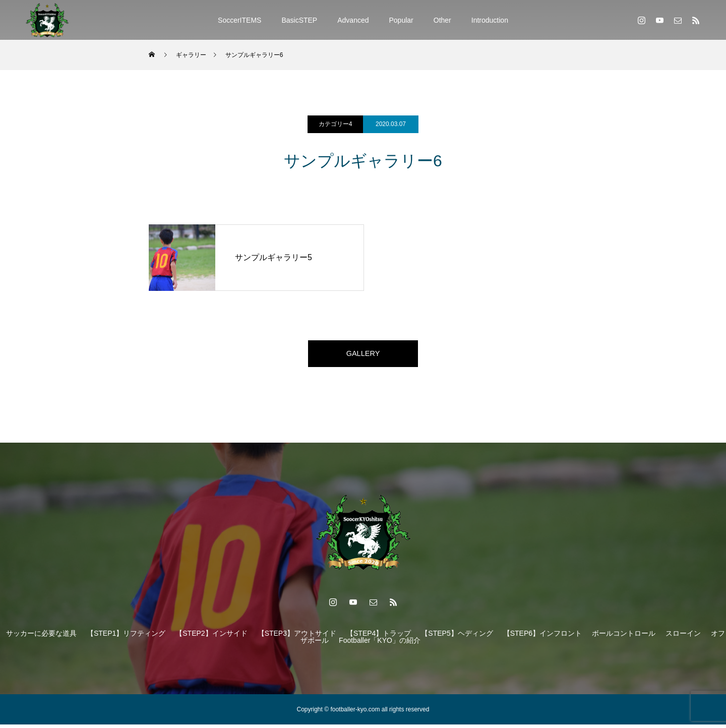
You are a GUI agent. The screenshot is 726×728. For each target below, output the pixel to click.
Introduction (490, 20)
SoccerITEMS (239, 20)
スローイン (683, 637)
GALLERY (363, 355)
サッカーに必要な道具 (41, 637)
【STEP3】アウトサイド (297, 637)
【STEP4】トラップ (379, 637)
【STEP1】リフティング (126, 637)
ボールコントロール (624, 637)
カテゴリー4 (336, 124)
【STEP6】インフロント (542, 637)
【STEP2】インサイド (211, 637)
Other (442, 20)
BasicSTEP (299, 20)
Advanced (353, 20)
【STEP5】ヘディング (457, 637)
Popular (401, 20)
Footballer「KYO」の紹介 (380, 644)
